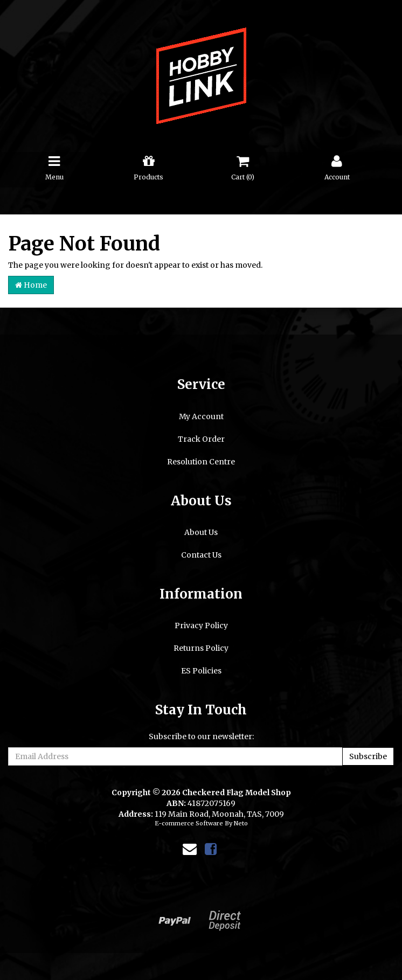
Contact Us (201, 555)
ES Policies (201, 671)
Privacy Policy (201, 625)
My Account (201, 416)
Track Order (201, 439)
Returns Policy (201, 648)
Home (31, 285)
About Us (201, 532)
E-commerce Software (189, 823)
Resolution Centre (201, 462)
